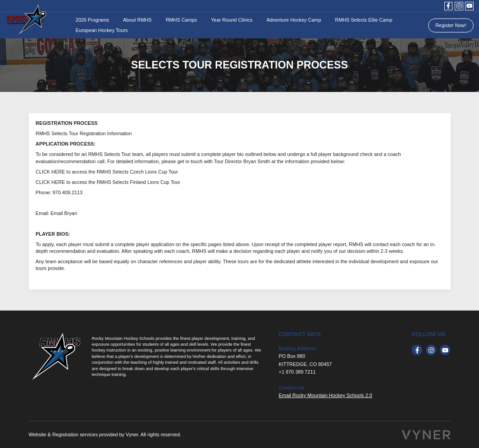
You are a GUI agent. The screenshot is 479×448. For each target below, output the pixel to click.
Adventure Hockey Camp (294, 20)
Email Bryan (64, 213)
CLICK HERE (50, 172)
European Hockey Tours (102, 30)
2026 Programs (92, 20)
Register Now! (451, 25)
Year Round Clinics (232, 20)
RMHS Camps (182, 20)
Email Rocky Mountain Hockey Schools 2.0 (326, 395)
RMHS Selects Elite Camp (364, 20)
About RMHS (137, 20)
